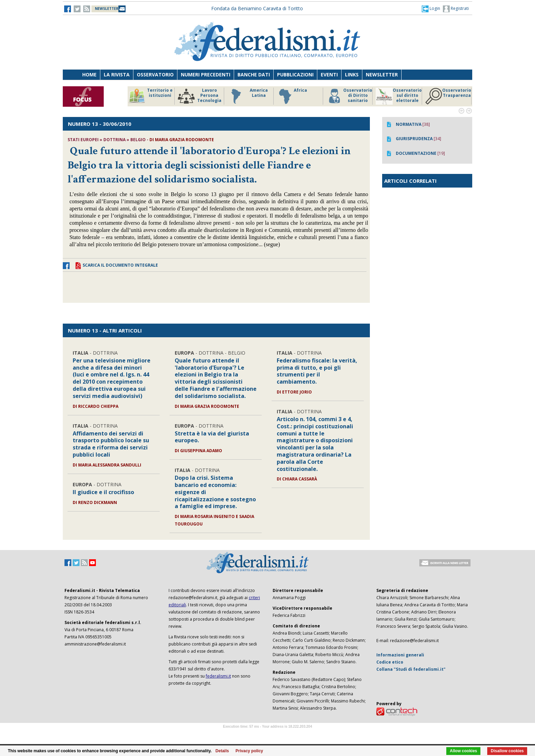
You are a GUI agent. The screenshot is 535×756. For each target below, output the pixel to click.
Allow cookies (463, 751)
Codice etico (390, 662)
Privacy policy (249, 751)
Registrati (456, 9)
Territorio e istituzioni (150, 96)
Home (89, 75)
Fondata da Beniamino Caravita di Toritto (257, 8)
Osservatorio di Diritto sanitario (349, 96)
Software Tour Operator (267, 734)
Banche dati (254, 75)
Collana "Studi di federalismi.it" (411, 669)
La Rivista (117, 75)
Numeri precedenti (206, 75)
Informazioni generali (400, 655)
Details (222, 751)
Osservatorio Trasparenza (448, 96)
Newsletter (382, 75)
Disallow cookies (507, 751)
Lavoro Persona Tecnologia (200, 96)
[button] (431, 9)
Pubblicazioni (295, 75)
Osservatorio (155, 75)
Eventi (329, 75)
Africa (292, 96)
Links (352, 75)
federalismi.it (218, 676)
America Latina (248, 96)
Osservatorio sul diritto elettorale (399, 96)
